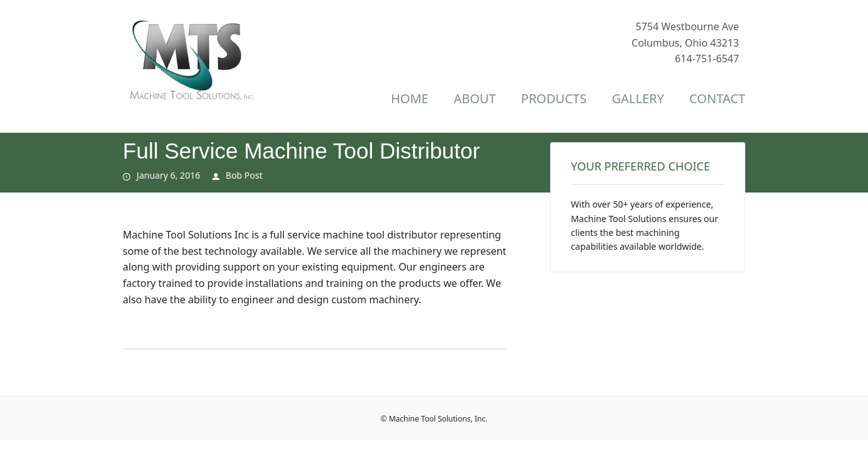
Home (410, 98)
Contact (717, 98)
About (475, 98)
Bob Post (245, 175)
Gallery (638, 98)
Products (554, 98)
